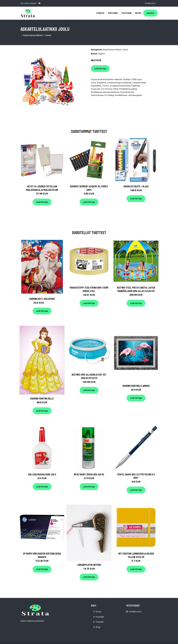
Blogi (138, 13)
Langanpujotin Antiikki (89, 565)
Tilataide (126, 13)
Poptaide (113, 13)
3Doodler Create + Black (136, 186)
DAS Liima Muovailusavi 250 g (42, 474)
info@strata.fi (150, 3)
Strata (100, 13)
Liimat (48, 35)
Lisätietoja (100, 69)
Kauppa (150, 13)
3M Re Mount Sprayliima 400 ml (89, 474)
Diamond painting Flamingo (136, 386)
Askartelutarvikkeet (33, 35)
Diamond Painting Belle (42, 398)
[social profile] (39, 3)
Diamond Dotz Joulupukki (42, 299)
